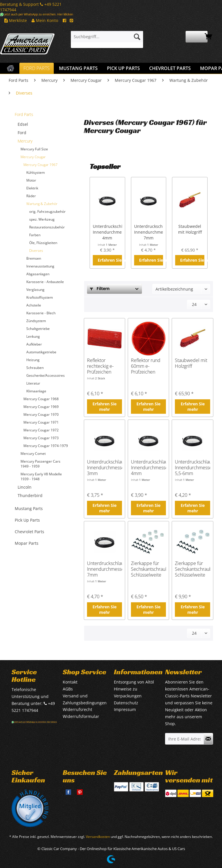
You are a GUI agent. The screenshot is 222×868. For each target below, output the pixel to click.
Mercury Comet (33, 454)
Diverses (36, 251)
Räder (31, 196)
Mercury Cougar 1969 (41, 407)
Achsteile (34, 305)
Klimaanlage (36, 391)
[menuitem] (107, 39)
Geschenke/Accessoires (46, 375)
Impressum (125, 709)
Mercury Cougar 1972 (41, 430)
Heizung (33, 360)
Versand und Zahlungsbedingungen (85, 699)
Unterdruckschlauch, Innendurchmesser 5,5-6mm (192, 468)
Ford (22, 133)
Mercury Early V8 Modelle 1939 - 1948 (41, 477)
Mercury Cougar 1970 (41, 414)
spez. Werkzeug (42, 219)
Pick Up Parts (27, 520)
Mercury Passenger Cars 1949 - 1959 (40, 464)
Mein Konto (45, 20)
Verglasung (35, 290)
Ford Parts (24, 114)
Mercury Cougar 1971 (41, 422)
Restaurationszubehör (47, 227)
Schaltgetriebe (38, 329)
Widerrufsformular (81, 716)
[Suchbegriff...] (107, 37)
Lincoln (25, 487)
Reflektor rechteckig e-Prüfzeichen (100, 366)
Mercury (25, 141)
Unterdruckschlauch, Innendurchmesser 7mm (149, 232)
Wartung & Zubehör (42, 204)
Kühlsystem (36, 172)
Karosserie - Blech (41, 313)
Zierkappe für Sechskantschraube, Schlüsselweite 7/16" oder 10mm (192, 569)
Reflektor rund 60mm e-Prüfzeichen (146, 366)
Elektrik (32, 188)
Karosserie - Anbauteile (45, 282)
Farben (35, 235)
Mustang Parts (29, 508)
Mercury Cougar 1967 (40, 165)
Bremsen (34, 258)
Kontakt (70, 682)
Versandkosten (98, 837)
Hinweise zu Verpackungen (128, 692)
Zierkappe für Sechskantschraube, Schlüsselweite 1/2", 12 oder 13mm (148, 569)
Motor (31, 180)
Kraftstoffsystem (40, 297)
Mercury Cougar (33, 157)
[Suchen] (137, 37)
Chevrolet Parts (29, 532)
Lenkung (33, 336)
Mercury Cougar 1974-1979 (46, 446)
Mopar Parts (27, 543)
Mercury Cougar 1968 (41, 399)
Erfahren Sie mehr (110, 260)
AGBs (68, 689)
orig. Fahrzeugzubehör (47, 212)
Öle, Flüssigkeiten (43, 243)
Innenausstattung (40, 266)
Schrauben (35, 368)
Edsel (23, 124)
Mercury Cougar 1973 (41, 438)
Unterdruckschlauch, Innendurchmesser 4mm (107, 232)
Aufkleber (34, 344)
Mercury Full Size (34, 149)
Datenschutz (126, 703)
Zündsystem (36, 321)
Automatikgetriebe (41, 352)
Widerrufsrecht (77, 709)
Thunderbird (30, 495)
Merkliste (16, 20)
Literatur (33, 383)
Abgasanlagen (38, 274)
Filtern (100, 288)
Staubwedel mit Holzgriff (190, 229)
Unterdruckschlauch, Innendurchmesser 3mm (104, 468)
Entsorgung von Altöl (134, 682)
